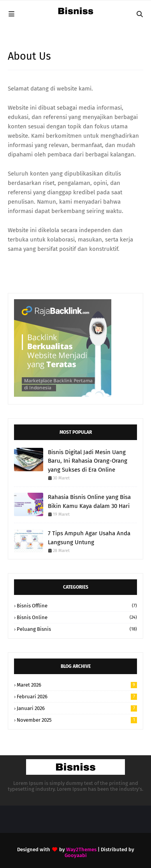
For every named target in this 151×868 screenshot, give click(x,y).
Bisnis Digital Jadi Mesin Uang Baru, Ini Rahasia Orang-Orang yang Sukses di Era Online (88, 461)
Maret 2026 (77, 685)
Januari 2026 (77, 708)
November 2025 (77, 720)
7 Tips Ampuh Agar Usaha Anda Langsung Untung (89, 538)
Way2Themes (81, 849)
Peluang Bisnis (77, 629)
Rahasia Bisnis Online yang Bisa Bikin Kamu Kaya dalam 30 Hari (89, 501)
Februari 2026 (77, 697)
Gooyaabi (76, 855)
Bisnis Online (77, 617)
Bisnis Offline (77, 606)
